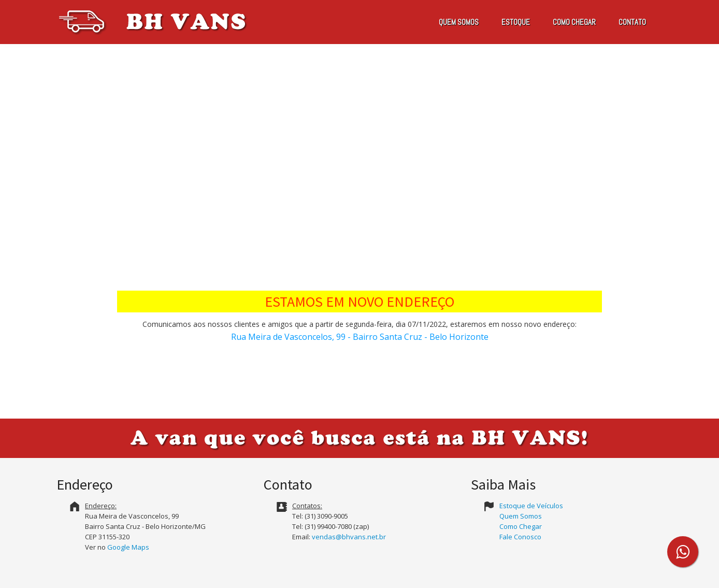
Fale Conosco (520, 537)
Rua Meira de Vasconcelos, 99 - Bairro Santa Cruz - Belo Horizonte (360, 337)
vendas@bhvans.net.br (349, 537)
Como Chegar (521, 526)
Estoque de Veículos (531, 506)
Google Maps (128, 547)
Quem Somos (521, 516)
